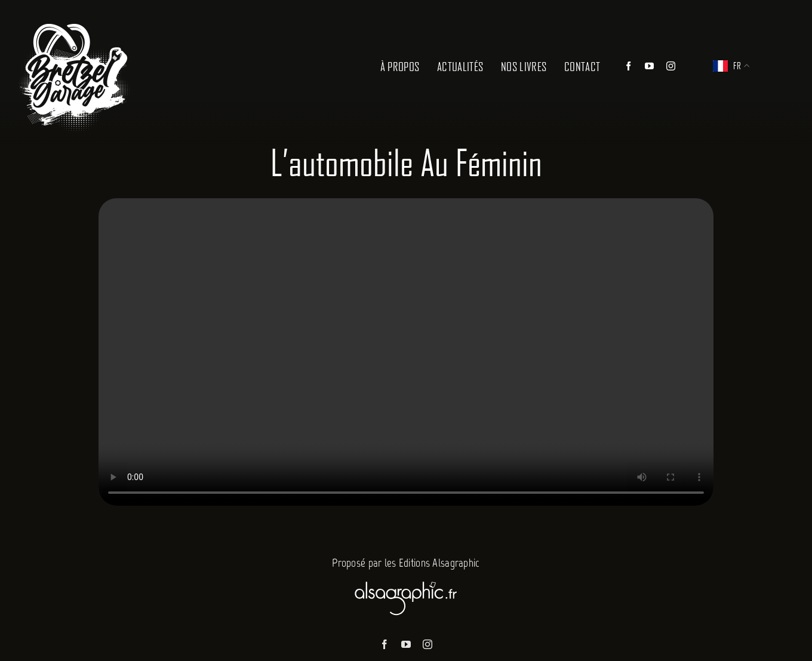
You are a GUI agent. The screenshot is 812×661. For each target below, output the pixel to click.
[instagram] (427, 644)
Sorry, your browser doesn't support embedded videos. (406, 352)
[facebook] (385, 644)
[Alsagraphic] (406, 579)
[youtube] (406, 644)
